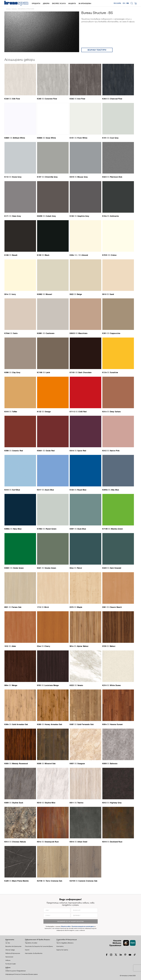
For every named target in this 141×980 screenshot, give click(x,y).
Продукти (36, 3)
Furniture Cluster (11, 964)
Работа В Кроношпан (13, 953)
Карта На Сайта (62, 950)
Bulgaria (117, 3)
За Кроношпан (85, 3)
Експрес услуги (59, 3)
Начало (8, 9)
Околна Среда (10, 950)
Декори (46, 3)
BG (128, 3)
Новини (8, 960)
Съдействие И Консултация (67, 940)
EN (124, 3)
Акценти (72, 3)
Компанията (10, 940)
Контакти (60, 946)
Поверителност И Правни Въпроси (37, 940)
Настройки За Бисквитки (34, 953)
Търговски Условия (31, 943)
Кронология (9, 957)
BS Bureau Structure (26, 9)
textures (14, 9)
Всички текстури (97, 50)
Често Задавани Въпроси (65, 943)
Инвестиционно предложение (16, 971)
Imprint (27, 950)
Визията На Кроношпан (13, 946)
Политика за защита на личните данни (39, 946)
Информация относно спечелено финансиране (21, 974)
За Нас (8, 943)
